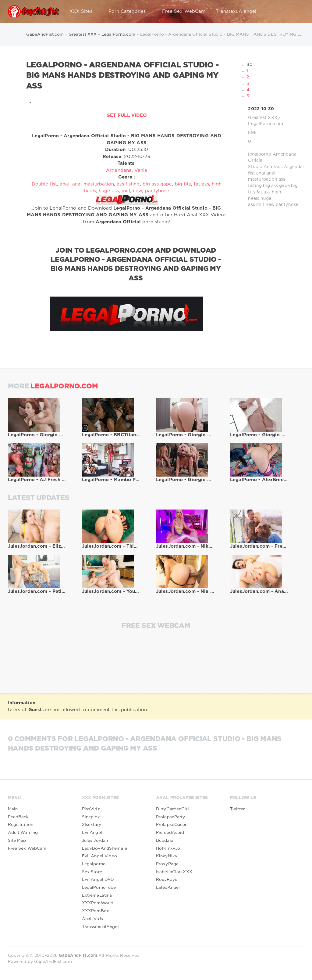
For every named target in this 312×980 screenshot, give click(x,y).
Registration (21, 825)
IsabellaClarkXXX (174, 872)
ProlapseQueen (172, 825)
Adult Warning (23, 833)
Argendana (296, 167)
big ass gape (276, 186)
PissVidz (91, 809)
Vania (141, 170)
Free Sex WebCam (184, 11)
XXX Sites (84, 12)
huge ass (109, 191)
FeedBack (18, 817)
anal (261, 173)
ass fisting (128, 184)
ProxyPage (167, 864)
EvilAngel (92, 833)
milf (260, 205)
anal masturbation (93, 184)
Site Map (17, 841)
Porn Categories (130, 12)
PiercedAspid (170, 833)
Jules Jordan (95, 841)
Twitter (237, 809)
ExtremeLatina (97, 895)
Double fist (44, 184)
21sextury (92, 825)
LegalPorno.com (266, 124)
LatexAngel (168, 888)
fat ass (264, 192)
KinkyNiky (167, 856)
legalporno (260, 154)
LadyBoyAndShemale (105, 848)
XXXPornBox (96, 911)
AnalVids (273, 167)
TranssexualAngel (100, 927)
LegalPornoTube (99, 888)
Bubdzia (165, 841)
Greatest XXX (262, 118)
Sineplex (91, 817)
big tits (183, 184)
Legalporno (94, 864)
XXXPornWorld (98, 903)
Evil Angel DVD (98, 880)
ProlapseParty (171, 817)
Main (13, 809)
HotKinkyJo (168, 848)
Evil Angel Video (99, 856)
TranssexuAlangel (236, 11)
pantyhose (287, 205)
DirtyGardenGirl (172, 809)
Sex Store (92, 872)
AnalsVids (92, 919)
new (270, 205)
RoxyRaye (167, 880)
